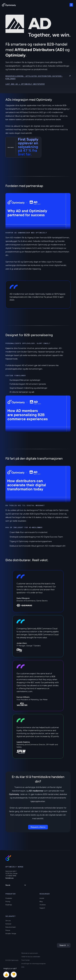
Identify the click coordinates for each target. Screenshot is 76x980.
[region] (38, 211)
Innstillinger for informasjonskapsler (34, 964)
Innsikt (42, 898)
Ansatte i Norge (11, 934)
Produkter (9, 898)
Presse (8, 930)
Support (42, 908)
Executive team (11, 927)
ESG (23, 967)
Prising (8, 902)
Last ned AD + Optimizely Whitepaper (25, 84)
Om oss (8, 921)
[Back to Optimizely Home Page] (9, 5)
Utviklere (43, 905)
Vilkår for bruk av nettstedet (31, 957)
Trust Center (26, 960)
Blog (41, 902)
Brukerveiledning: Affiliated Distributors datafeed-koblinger (34, 77)
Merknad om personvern (30, 953)
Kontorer (8, 924)
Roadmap (9, 905)
